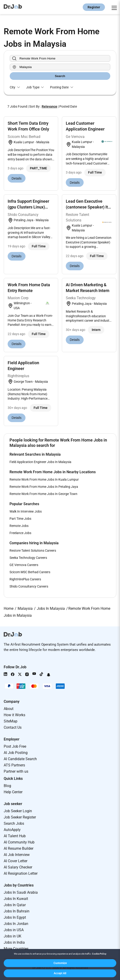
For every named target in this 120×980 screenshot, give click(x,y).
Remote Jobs (19, 526)
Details (17, 178)
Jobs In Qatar (15, 905)
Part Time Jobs (20, 519)
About (9, 709)
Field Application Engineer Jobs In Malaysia (40, 462)
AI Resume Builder (19, 848)
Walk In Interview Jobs (26, 511)
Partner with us (16, 771)
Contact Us (13, 727)
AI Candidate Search (20, 759)
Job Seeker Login (18, 811)
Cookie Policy (99, 954)
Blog (7, 786)
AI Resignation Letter (21, 873)
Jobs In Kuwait (16, 899)
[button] (60, 963)
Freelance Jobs (20, 533)
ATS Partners (14, 765)
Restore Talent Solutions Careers (33, 551)
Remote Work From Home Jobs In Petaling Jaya (44, 487)
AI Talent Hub (15, 836)
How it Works (14, 715)
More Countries (16, 949)
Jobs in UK (13, 936)
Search (60, 76)
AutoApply (12, 830)
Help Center (13, 792)
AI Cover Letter (16, 861)
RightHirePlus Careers (25, 579)
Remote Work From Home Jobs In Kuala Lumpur (44, 479)
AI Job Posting (16, 753)
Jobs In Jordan (16, 924)
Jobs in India (14, 942)
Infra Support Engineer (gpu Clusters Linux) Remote (28, 207)
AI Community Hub (19, 842)
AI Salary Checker (18, 867)
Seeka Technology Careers (28, 558)
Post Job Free (15, 746)
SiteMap (11, 721)
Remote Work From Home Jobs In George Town (43, 494)
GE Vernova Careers (24, 565)
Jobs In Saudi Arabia (21, 892)
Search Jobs (14, 823)
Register (94, 7)
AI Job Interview (17, 855)
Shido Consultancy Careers (29, 586)
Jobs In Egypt (15, 917)
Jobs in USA (14, 930)
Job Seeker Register (20, 817)
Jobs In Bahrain (17, 911)
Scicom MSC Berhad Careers (30, 572)
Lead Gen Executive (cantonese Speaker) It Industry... (87, 207)
